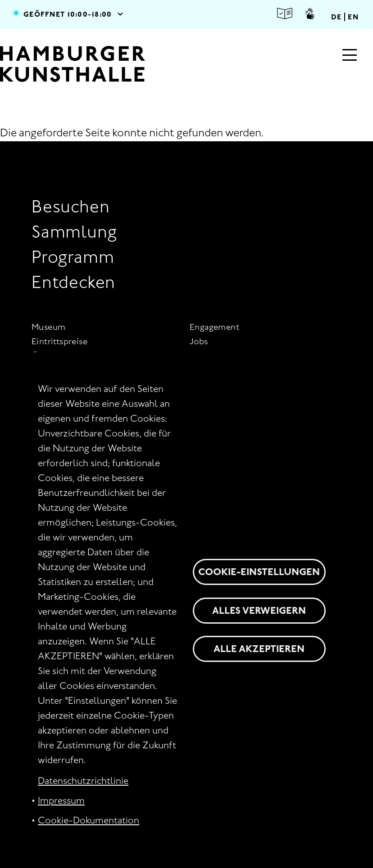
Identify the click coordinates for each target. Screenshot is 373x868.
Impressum (61, 801)
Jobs (199, 341)
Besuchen (71, 206)
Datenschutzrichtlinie (83, 781)
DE (337, 17)
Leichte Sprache (285, 14)
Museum (48, 327)
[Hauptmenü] (350, 56)
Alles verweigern (259, 610)
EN (353, 17)
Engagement (214, 327)
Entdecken (73, 282)
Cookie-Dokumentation (89, 820)
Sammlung (74, 232)
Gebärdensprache (310, 13)
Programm (73, 257)
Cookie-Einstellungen (259, 572)
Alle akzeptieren (259, 649)
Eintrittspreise (59, 341)
